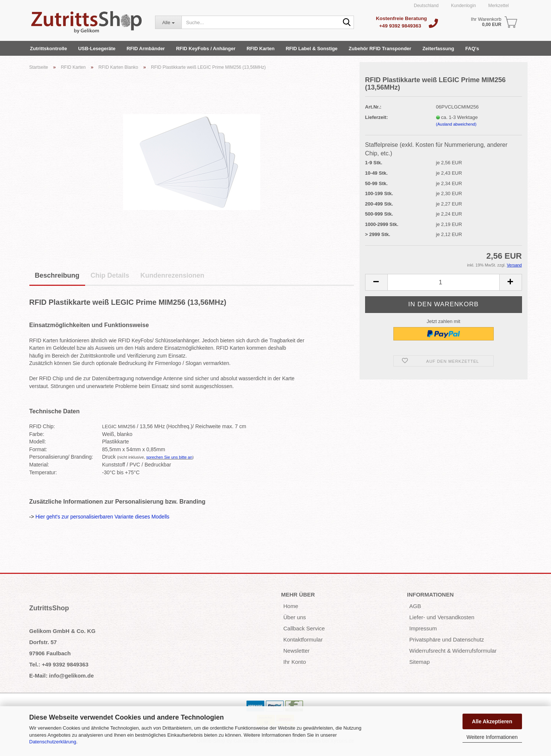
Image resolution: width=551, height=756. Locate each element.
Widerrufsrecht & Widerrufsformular (453, 651)
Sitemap (420, 662)
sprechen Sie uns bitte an (169, 457)
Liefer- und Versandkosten (442, 617)
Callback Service (304, 628)
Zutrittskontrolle (49, 49)
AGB (415, 606)
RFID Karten (260, 49)
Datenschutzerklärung (53, 742)
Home (291, 606)
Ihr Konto (295, 662)
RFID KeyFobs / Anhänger (206, 49)
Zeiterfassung (438, 49)
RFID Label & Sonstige (311, 49)
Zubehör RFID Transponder (380, 49)
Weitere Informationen (492, 737)
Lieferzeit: (376, 117)
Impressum (423, 628)
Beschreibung (57, 275)
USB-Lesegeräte (97, 49)
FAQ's (472, 49)
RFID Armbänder (146, 49)
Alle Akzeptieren (492, 721)
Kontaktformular (303, 639)
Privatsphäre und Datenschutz (447, 639)
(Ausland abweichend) (456, 124)
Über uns (295, 617)
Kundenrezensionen (173, 275)
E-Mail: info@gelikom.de (62, 676)
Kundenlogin (463, 6)
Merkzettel (498, 6)
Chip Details (110, 275)
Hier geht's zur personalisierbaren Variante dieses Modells (102, 517)
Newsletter (297, 651)
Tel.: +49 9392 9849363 (59, 664)
